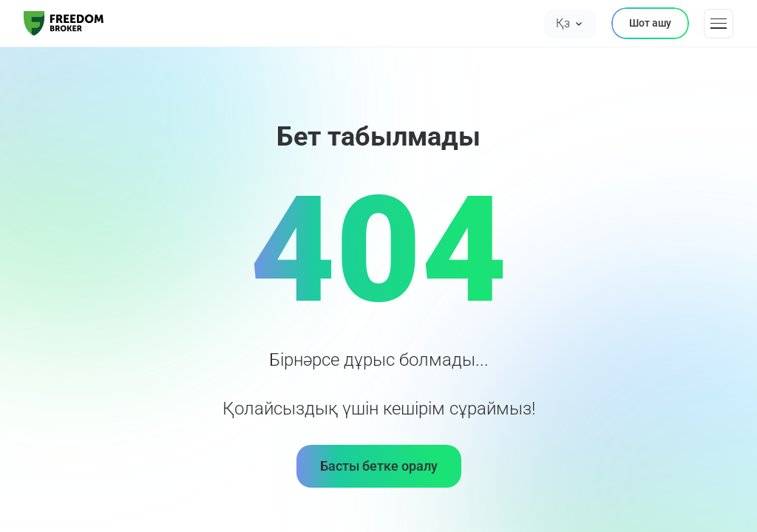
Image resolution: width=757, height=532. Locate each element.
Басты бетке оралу (379, 466)
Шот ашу (650, 23)
